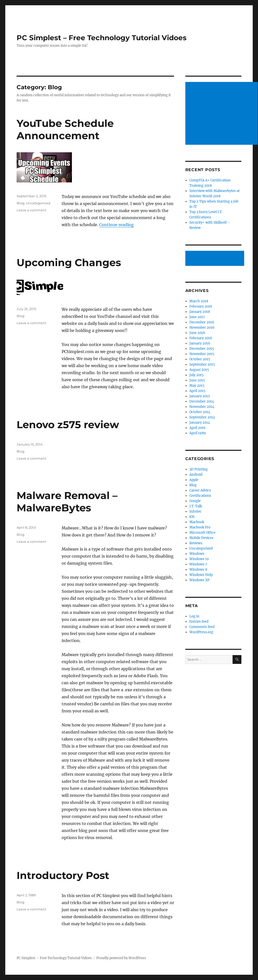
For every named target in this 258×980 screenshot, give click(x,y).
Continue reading (116, 225)
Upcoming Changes (69, 262)
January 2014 (200, 423)
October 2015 (200, 359)
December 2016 (202, 322)
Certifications (200, 496)
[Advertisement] (216, 259)
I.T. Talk (196, 506)
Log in (194, 616)
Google (195, 501)
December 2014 (202, 401)
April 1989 (198, 433)
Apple (194, 480)
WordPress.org (201, 632)
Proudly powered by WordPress (121, 958)
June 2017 (197, 317)
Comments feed (202, 627)
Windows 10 (199, 559)
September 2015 (202, 364)
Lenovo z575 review (68, 425)
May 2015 (197, 386)
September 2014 (202, 417)
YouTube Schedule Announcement (65, 129)
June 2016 (197, 333)
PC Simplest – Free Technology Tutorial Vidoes (102, 38)
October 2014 (200, 412)
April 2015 (197, 391)
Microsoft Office (202, 533)
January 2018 (200, 312)
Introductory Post (63, 875)
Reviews (196, 543)
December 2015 (202, 349)
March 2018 (199, 301)
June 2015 (197, 380)
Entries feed (199, 622)
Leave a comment (31, 210)
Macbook (197, 522)
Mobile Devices (201, 538)
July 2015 (197, 375)
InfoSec (196, 511)
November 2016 (202, 328)
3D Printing (199, 469)
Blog (20, 203)
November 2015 (202, 354)
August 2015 (199, 370)
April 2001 (197, 428)
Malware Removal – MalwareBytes (67, 502)
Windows (197, 554)
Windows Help (201, 575)
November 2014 (202, 407)
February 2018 (201, 306)
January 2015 (200, 396)
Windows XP (199, 580)
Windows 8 (198, 570)
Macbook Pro (200, 527)
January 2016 (200, 343)
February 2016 (201, 338)
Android (196, 475)
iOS (192, 517)
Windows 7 (198, 564)
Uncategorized (38, 203)
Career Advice (200, 490)
